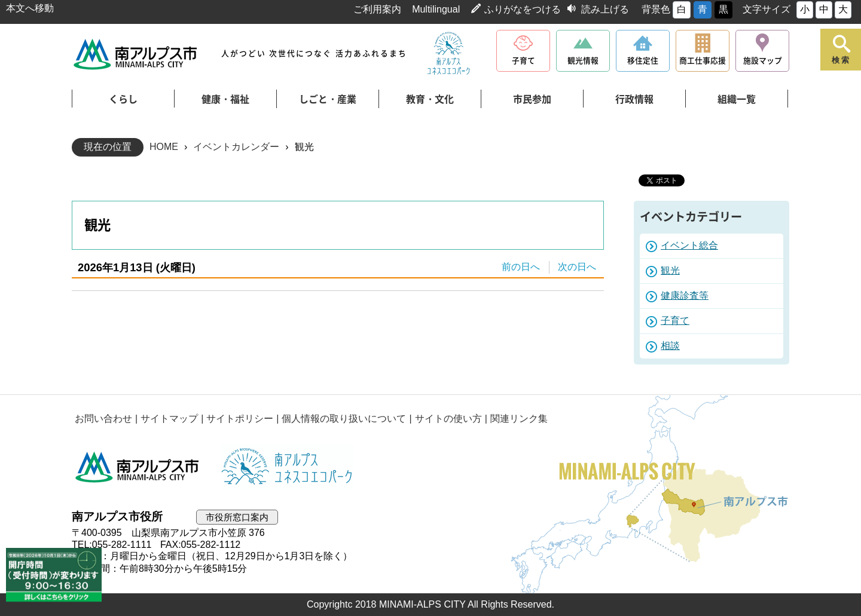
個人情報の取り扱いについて (344, 419)
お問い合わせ (103, 419)
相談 (670, 346)
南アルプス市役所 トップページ (136, 54)
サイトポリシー (240, 419)
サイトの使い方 (448, 419)
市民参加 (532, 99)
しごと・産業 (328, 99)
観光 (670, 270)
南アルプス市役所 (138, 467)
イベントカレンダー (236, 147)
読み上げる (605, 9)
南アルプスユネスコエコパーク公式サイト (448, 54)
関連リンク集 (519, 419)
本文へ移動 (30, 8)
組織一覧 (737, 99)
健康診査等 (685, 295)
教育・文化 (430, 99)
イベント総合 (689, 245)
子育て (675, 321)
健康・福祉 (225, 99)
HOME (164, 147)
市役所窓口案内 (237, 517)
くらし (123, 99)
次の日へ (577, 267)
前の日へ (521, 267)
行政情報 (634, 99)
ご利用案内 (377, 9)
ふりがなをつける (523, 9)
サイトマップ (169, 419)
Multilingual (436, 9)
